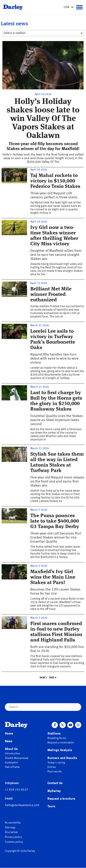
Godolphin (11, 763)
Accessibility (13, 823)
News (9, 741)
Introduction (13, 754)
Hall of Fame (12, 767)
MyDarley (54, 791)
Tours (51, 807)
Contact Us (55, 783)
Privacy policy (13, 837)
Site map (10, 828)
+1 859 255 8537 (17, 790)
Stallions (54, 734)
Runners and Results (62, 758)
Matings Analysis (60, 750)
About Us (11, 749)
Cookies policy (14, 842)
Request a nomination (61, 743)
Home (9, 734)
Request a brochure (61, 799)
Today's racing (56, 763)
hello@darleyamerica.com (22, 805)
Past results (55, 772)
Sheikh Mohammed (17, 758)
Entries (52, 767)
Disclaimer (11, 832)
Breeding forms (57, 738)
